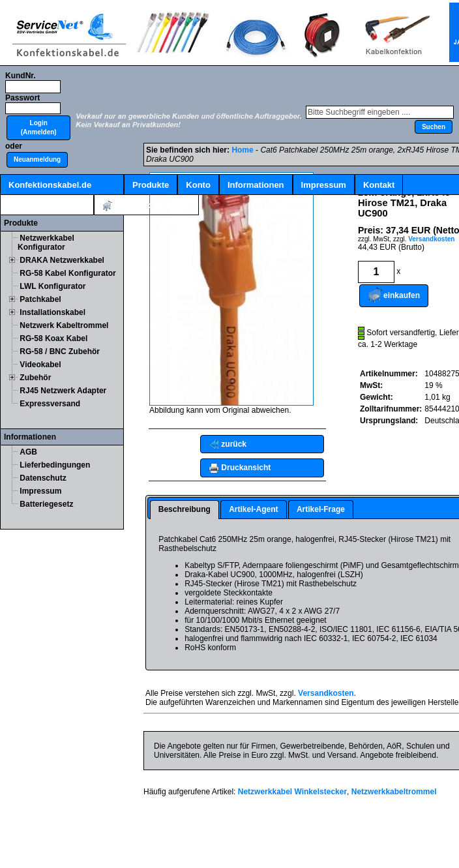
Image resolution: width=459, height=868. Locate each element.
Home (242, 150)
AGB (28, 452)
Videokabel (40, 365)
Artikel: (146, 206)
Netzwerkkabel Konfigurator (46, 243)
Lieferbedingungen (55, 465)
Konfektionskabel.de (50, 185)
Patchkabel (40, 299)
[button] (38, 128)
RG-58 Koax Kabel (53, 338)
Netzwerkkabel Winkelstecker (292, 792)
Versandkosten (431, 239)
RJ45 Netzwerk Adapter (63, 391)
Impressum (324, 185)
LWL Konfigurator (52, 286)
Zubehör (35, 378)
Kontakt (379, 185)
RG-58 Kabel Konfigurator (67, 273)
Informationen (256, 185)
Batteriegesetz (46, 504)
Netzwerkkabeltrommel (394, 792)
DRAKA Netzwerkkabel (62, 260)
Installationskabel (52, 312)
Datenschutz (43, 478)
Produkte (151, 185)
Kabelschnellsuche (47, 205)
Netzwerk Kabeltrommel (64, 325)
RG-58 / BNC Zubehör (60, 352)
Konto (198, 185)
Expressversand (50, 404)
